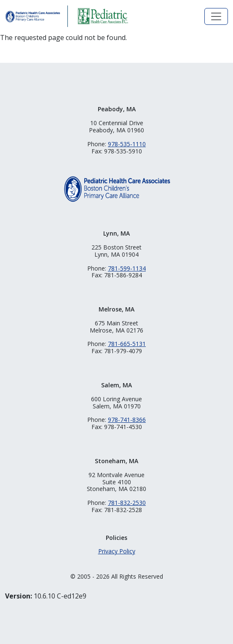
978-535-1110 (127, 144)
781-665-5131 (127, 344)
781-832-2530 (127, 503)
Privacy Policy (117, 551)
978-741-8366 (127, 420)
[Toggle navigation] (216, 16)
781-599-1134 (127, 268)
